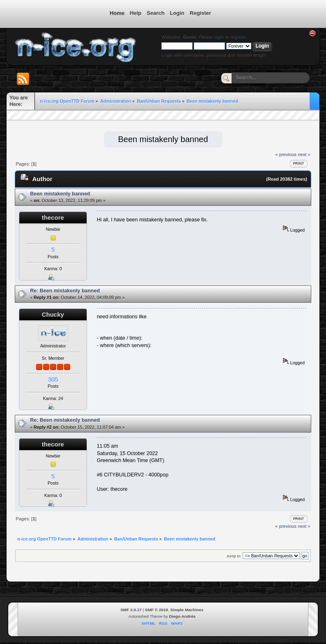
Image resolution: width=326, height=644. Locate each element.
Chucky (53, 314)
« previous (286, 154)
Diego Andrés (182, 616)
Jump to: (234, 556)
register (238, 37)
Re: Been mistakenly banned (65, 291)
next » (304, 154)
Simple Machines (187, 610)
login (219, 37)
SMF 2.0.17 (131, 610)
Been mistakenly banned (60, 194)
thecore (53, 217)
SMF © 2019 (156, 610)
